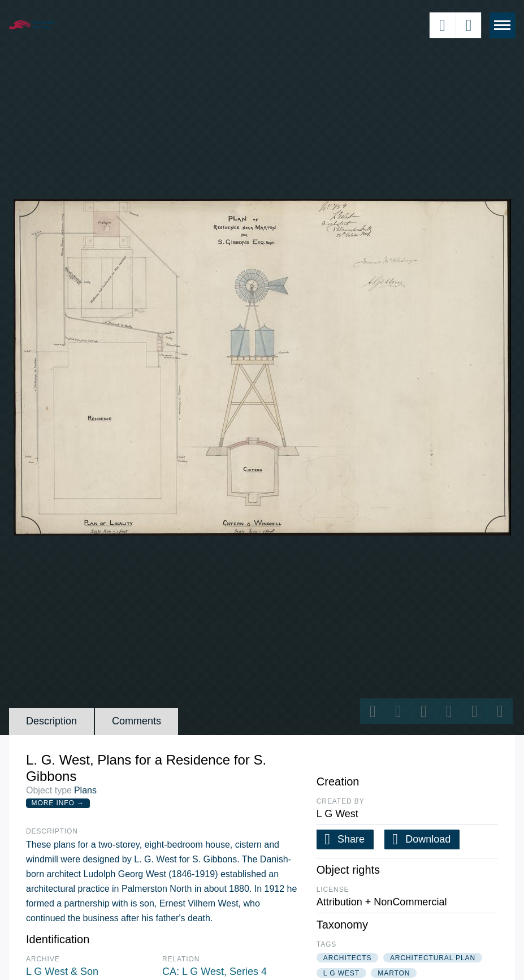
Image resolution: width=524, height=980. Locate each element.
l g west (341, 973)
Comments (137, 721)
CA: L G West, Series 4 (215, 972)
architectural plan (433, 958)
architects (348, 958)
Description (51, 721)
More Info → (58, 803)
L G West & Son (62, 972)
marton (394, 973)
